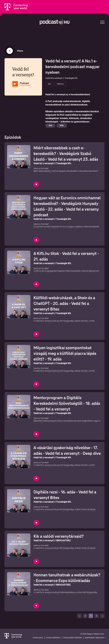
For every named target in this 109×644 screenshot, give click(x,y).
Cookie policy (38, 638)
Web (62, 126)
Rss (50, 126)
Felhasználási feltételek (73, 638)
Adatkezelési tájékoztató (95, 638)
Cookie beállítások (53, 638)
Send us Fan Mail (41, 168)
